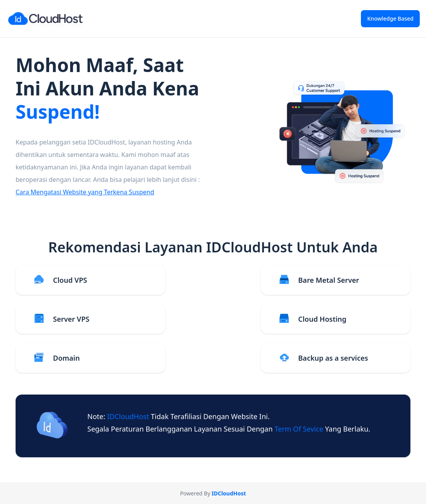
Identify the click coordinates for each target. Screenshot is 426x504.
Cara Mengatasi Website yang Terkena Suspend (85, 192)
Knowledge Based (390, 19)
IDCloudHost (129, 416)
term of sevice (300, 429)
